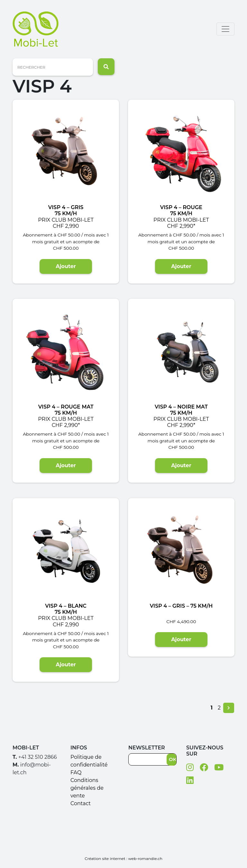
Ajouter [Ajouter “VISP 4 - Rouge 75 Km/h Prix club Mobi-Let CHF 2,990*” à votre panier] (181, 266)
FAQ (76, 772)
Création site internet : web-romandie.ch (123, 858)
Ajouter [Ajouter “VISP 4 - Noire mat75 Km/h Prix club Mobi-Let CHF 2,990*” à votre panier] (181, 465)
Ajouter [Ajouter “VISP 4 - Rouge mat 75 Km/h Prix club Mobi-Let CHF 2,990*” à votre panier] (66, 465)
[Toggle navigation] (225, 29)
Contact (81, 803)
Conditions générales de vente (87, 788)
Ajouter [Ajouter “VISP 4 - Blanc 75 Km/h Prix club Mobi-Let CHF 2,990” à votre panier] (66, 665)
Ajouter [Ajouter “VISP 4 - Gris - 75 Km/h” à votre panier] (181, 639)
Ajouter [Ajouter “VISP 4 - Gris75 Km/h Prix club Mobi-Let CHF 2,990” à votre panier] (66, 266)
